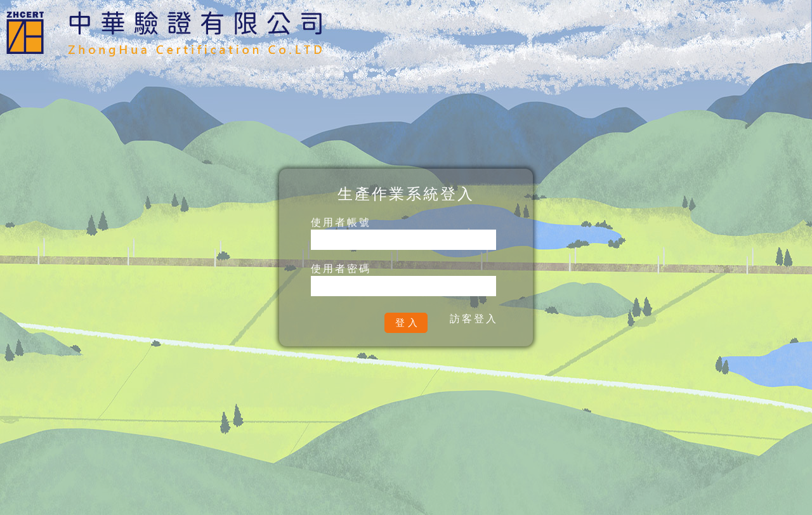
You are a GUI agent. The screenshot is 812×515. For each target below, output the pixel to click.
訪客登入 (474, 319)
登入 (408, 323)
